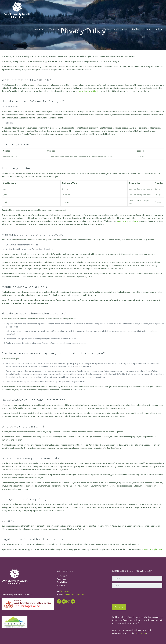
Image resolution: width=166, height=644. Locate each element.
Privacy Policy (140, 633)
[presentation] (132, 596)
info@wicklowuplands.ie (151, 549)
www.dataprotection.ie (89, 91)
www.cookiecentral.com (127, 221)
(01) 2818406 (66, 591)
